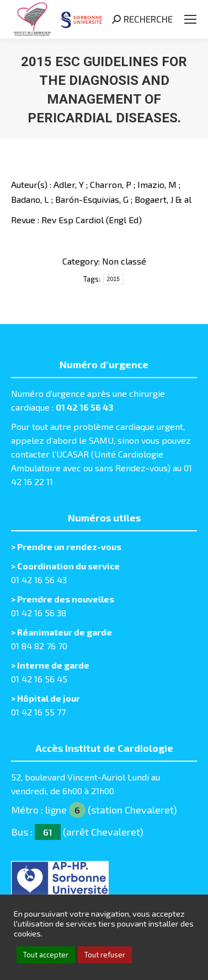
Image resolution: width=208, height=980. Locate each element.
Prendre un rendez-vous (69, 546)
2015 (113, 279)
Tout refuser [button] (105, 955)
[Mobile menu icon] (190, 19)
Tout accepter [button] (46, 955)
